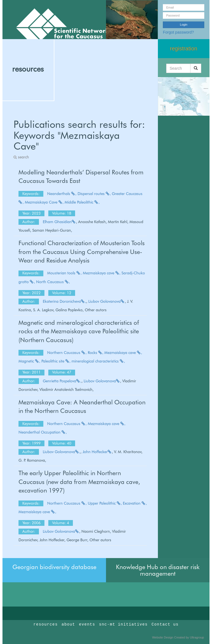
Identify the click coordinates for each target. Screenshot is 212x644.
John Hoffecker (97, 452)
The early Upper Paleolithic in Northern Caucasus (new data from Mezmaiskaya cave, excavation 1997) (79, 482)
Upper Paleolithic (105, 503)
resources (28, 69)
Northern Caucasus (67, 353)
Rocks (96, 353)
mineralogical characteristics (98, 361)
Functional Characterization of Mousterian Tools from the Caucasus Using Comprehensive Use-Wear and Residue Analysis (82, 252)
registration (184, 48)
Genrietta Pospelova (62, 381)
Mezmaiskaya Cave (44, 202)
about (68, 624)
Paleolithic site (56, 361)
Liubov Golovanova (107, 301)
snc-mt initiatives (123, 624)
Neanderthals (62, 194)
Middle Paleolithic (82, 202)
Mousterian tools (64, 273)
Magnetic (29, 361)
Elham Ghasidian (59, 222)
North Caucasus (53, 282)
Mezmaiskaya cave (102, 273)
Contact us (165, 624)
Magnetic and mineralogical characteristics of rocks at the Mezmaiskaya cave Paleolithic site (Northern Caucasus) (79, 331)
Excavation (135, 503)
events (87, 624)
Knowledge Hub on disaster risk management (158, 570)
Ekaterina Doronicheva (64, 301)
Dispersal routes (94, 194)
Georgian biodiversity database (54, 567)
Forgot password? (178, 32)
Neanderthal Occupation (43, 432)
